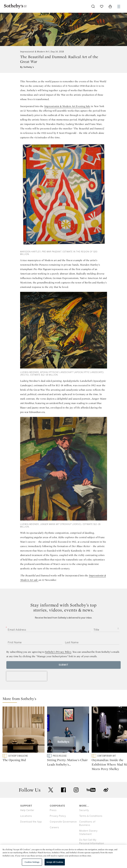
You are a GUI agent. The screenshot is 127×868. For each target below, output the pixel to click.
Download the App (31, 831)
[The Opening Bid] (24, 730)
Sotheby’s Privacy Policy (58, 652)
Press (53, 819)
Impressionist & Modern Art (35, 52)
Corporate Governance (63, 831)
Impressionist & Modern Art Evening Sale (67, 106)
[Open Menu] (119, 7)
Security (84, 819)
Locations (26, 825)
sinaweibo (106, 799)
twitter (51, 799)
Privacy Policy (58, 825)
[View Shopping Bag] (110, 6)
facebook (63, 799)
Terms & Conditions (91, 825)
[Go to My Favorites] (102, 6)
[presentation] (27, 676)
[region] (63, 856)
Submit (63, 665)
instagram (76, 799)
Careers (54, 836)
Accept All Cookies (55, 862)
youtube (91, 799)
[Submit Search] (93, 6)
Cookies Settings (32, 862)
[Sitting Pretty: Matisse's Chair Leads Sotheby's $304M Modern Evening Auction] (68, 730)
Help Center (27, 819)
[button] (65, 699)
